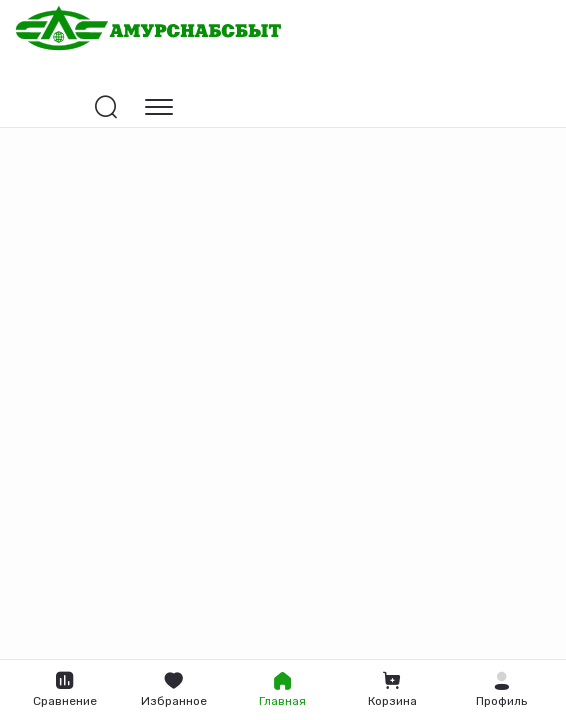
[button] (501, 690)
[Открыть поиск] (106, 107)
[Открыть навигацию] (159, 107)
